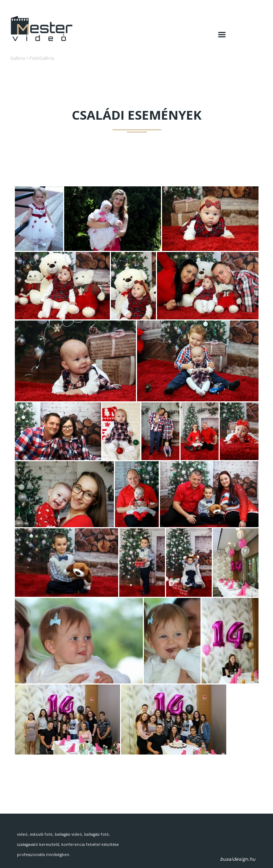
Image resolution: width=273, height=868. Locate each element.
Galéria (18, 58)
